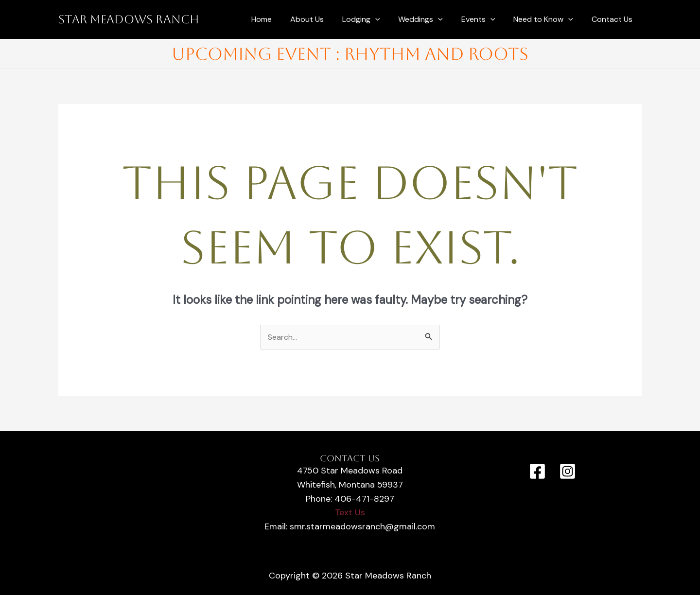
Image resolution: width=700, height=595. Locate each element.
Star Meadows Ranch (129, 19)
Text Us (350, 513)
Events (486, 19)
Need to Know (548, 19)
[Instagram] (568, 472)
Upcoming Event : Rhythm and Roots (350, 54)
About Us (323, 19)
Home (280, 19)
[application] (388, 19)
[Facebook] (537, 472)
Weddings (431, 19)
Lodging (374, 19)
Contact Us (613, 19)
